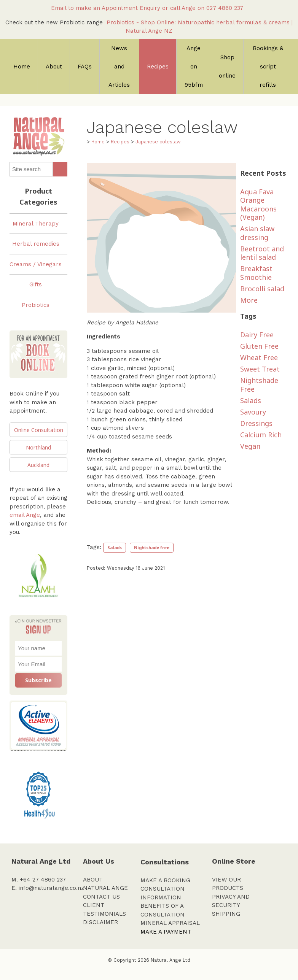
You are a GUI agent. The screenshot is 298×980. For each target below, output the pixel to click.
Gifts (36, 284)
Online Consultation (39, 430)
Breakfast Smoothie (256, 273)
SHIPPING (226, 914)
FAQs (85, 67)
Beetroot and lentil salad (262, 253)
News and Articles (119, 67)
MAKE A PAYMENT (166, 932)
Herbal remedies (36, 244)
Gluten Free (259, 346)
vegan (250, 446)
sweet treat (260, 369)
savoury (253, 412)
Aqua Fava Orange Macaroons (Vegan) (258, 205)
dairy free (257, 335)
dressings (256, 423)
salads (251, 400)
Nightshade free (152, 547)
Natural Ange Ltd (171, 960)
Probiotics (36, 305)
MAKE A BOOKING (165, 880)
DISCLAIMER (100, 922)
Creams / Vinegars (36, 264)
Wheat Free (259, 357)
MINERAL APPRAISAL (170, 923)
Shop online (227, 67)
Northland (38, 447)
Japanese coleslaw (158, 142)
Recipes (158, 67)
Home (22, 67)
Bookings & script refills (268, 67)
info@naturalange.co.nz (51, 888)
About (54, 67)
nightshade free (259, 385)
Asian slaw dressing (257, 233)
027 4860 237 (227, 8)
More (249, 300)
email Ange (25, 515)
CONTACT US (101, 897)
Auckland (38, 465)
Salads (115, 547)
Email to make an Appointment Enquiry (106, 8)
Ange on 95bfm (194, 67)
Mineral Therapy (36, 224)
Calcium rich (261, 435)
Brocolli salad (262, 289)
